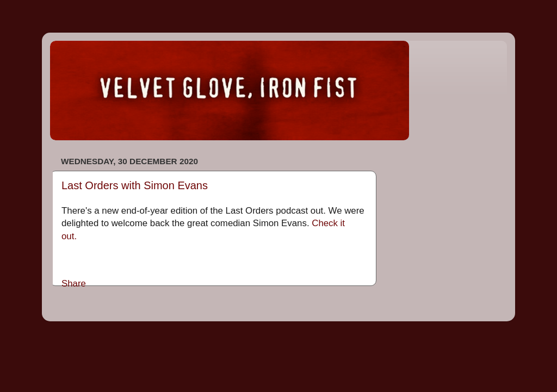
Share (74, 284)
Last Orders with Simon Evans (135, 185)
